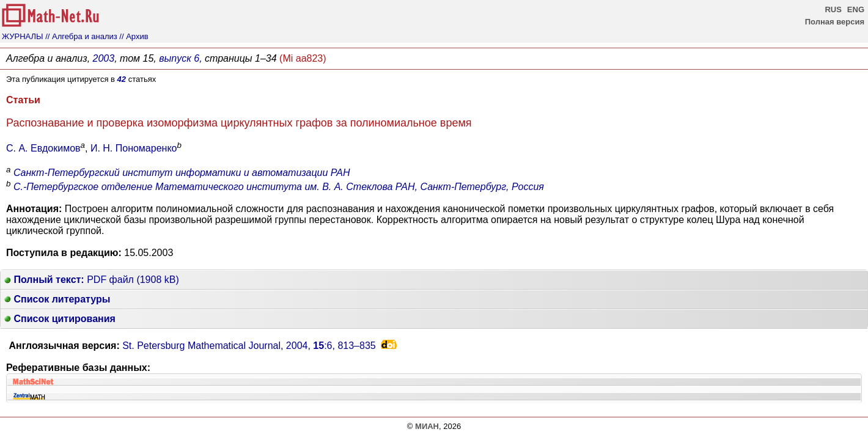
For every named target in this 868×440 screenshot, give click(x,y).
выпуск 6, (180, 58)
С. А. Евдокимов (43, 148)
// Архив (134, 36)
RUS (833, 9)
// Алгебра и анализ (81, 36)
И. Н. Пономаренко (134, 148)
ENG (856, 9)
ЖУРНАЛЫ (23, 36)
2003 (104, 58)
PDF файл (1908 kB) (92, 280)
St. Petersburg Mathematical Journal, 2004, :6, (249, 346)
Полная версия (835, 22)
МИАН (427, 426)
